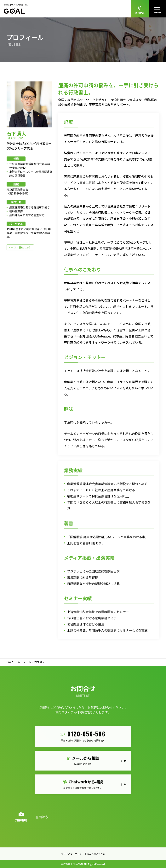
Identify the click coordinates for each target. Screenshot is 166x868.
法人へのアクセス (96, 854)
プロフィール (24, 662)
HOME (10, 662)
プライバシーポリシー (73, 854)
